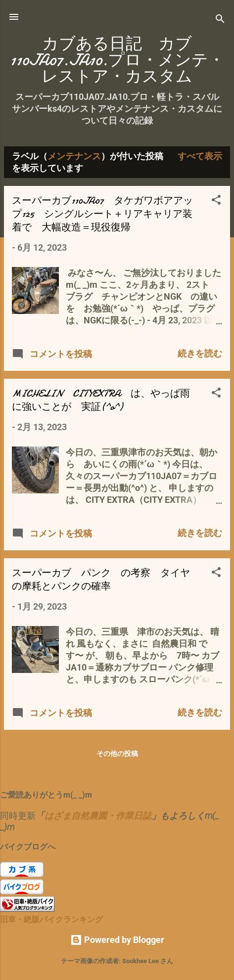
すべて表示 (200, 156)
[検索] (220, 20)
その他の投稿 (117, 754)
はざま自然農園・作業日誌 (98, 816)
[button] (216, 201)
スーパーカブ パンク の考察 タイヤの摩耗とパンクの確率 (101, 579)
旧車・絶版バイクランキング (51, 919)
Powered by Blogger (117, 940)
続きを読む (200, 353)
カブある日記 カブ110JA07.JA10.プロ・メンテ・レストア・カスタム (117, 60)
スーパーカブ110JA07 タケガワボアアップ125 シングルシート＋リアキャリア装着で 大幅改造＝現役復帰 (102, 214)
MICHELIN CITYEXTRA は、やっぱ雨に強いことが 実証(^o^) (101, 400)
